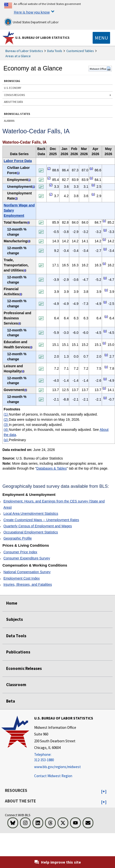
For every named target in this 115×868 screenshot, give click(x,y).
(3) (6, 425)
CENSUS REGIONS (14, 95)
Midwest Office (100, 69)
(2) (6, 420)
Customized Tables (80, 51)
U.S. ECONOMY (13, 88)
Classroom (16, 685)
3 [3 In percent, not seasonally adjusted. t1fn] (16, 198)
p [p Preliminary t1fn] (91, 168)
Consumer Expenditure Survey (27, 558)
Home (12, 603)
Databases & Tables (51, 468)
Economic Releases (24, 668)
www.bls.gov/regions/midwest (57, 767)
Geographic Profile (18, 538)
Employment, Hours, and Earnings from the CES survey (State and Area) (54, 504)
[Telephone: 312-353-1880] (64, 757)
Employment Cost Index (22, 578)
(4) (6, 430)
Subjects (14, 619)
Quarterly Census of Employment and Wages (38, 526)
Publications (18, 652)
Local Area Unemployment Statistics (31, 514)
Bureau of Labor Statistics (24, 51)
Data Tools (55, 51)
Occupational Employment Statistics (31, 532)
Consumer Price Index (20, 552)
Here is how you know (32, 12)
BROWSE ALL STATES (17, 114)
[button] (104, 792)
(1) (6, 414)
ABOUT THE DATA (13, 102)
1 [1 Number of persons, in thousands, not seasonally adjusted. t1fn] (18, 173)
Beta (11, 701)
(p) (6, 440)
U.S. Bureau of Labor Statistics (42, 38)
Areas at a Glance (18, 56)
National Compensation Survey (27, 572)
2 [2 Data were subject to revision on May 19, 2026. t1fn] (49, 168)
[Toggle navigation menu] (101, 38)
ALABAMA (9, 121)
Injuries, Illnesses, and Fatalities (28, 584)
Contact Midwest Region (53, 776)
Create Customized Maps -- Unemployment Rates (41, 520)
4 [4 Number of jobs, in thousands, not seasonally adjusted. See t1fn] (28, 222)
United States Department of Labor (31, 22)
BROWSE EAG (12, 81)
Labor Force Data (18, 161)
